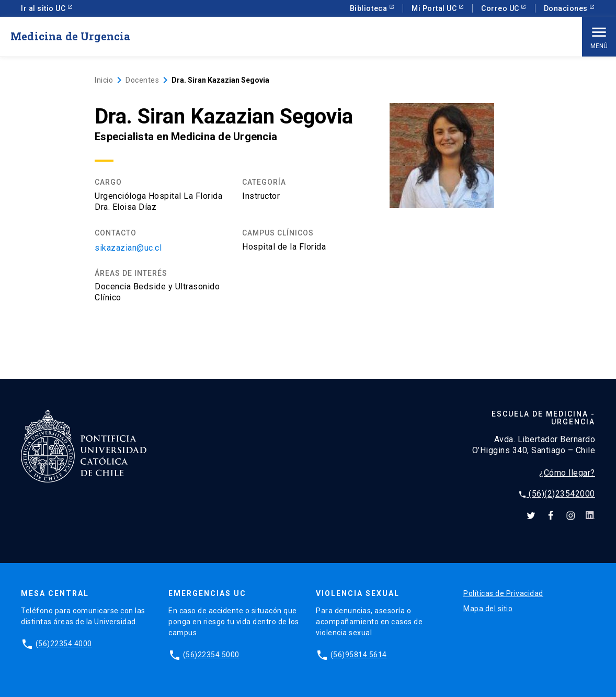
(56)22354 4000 (64, 644)
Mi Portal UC (435, 8)
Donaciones (567, 8)
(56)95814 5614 (359, 655)
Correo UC (501, 8)
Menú (599, 36)
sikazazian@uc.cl (128, 248)
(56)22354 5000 (211, 655)
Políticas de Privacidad (503, 593)
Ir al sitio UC (44, 8)
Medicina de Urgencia (71, 36)
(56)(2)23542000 (557, 494)
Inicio (104, 80)
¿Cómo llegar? (567, 473)
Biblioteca (369, 8)
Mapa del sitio (488, 609)
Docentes (142, 80)
